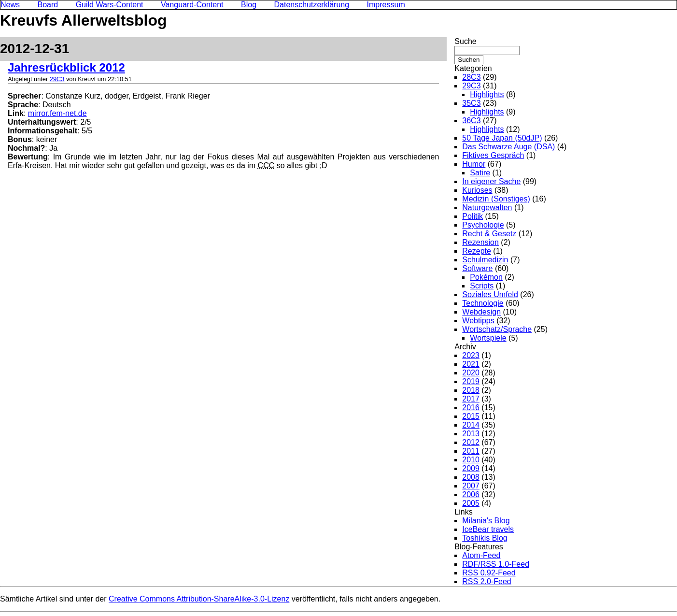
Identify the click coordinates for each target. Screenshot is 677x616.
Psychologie (483, 225)
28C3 (471, 77)
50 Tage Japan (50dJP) (502, 138)
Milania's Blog (486, 521)
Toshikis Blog (485, 538)
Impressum (386, 5)
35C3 (471, 103)
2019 (471, 381)
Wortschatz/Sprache (497, 329)
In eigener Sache (491, 181)
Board (48, 5)
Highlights (487, 94)
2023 (471, 355)
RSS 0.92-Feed (489, 573)
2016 (471, 408)
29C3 (57, 79)
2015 (471, 416)
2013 (471, 434)
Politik (472, 216)
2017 (471, 399)
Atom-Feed (481, 555)
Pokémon (486, 277)
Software (477, 268)
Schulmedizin (485, 260)
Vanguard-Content (192, 5)
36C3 (471, 121)
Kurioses (477, 190)
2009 (471, 468)
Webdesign (481, 312)
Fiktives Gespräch (493, 155)
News (10, 5)
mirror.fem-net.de (57, 113)
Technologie (483, 303)
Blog (249, 5)
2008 (471, 477)
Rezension (480, 242)
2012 (471, 442)
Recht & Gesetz (489, 234)
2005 (471, 503)
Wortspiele (488, 338)
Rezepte (477, 251)
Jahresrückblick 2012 (66, 67)
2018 (471, 390)
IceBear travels (488, 529)
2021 (471, 364)
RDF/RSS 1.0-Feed (496, 564)
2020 (471, 373)
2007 (471, 486)
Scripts (482, 286)
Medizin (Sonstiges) (496, 199)
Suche (465, 41)
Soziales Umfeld (490, 294)
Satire (480, 173)
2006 (471, 494)
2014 (471, 425)
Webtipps (478, 321)
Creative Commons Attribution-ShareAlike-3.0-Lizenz (199, 599)
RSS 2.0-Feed (487, 581)
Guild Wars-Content (110, 5)
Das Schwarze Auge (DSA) (508, 147)
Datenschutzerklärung (312, 5)
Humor (474, 164)
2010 (471, 460)
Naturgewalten (487, 208)
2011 (471, 451)
